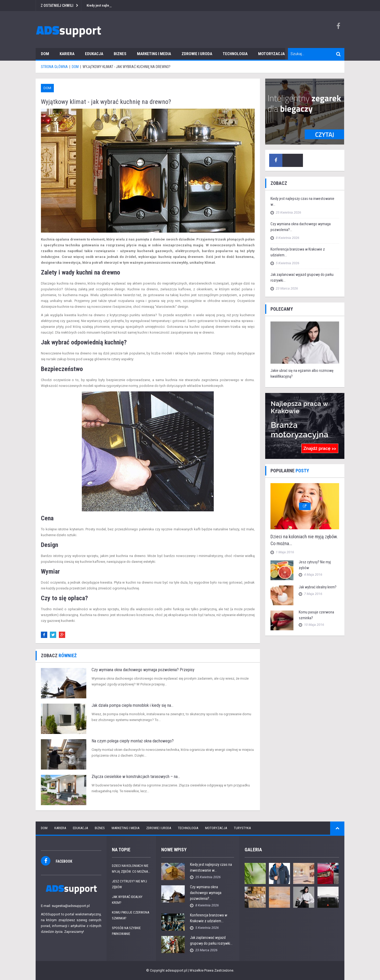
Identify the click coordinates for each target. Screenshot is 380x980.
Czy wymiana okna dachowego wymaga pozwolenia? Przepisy (143, 670)
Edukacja (94, 54)
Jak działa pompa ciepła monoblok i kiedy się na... (132, 705)
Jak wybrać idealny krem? (318, 587)
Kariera (67, 54)
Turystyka (242, 828)
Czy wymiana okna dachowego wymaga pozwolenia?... (206, 893)
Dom (45, 54)
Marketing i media (154, 54)
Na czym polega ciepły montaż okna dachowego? (133, 741)
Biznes (120, 54)
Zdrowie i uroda (197, 54)
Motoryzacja (271, 54)
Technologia (235, 54)
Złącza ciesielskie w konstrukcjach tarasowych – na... (136, 777)
